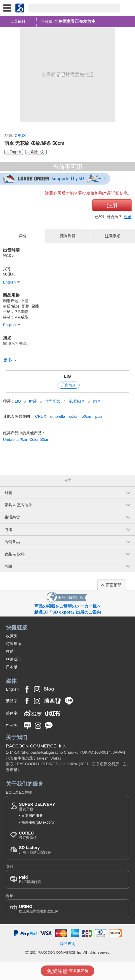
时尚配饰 (53, 401)
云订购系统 (28, 835)
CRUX (20, 136)
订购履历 (14, 644)
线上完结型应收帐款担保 (39, 909)
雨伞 (97, 401)
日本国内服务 (32, 816)
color (73, 416)
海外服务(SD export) (38, 822)
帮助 (10, 651)
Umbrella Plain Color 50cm (26, 439)
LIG (67, 376)
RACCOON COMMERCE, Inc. (36, 746)
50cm (86, 416)
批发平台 (37, 807)
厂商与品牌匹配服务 (35, 850)
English (15, 152)
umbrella (58, 416)
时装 (34, 401)
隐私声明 (68, 944)
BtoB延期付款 (30, 879)
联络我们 (14, 659)
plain (99, 416)
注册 (112, 205)
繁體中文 (37, 152)
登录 (128, 217)
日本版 (12, 667)
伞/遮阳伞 (77, 401)
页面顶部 (114, 585)
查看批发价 (67, 971)
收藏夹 (12, 636)
